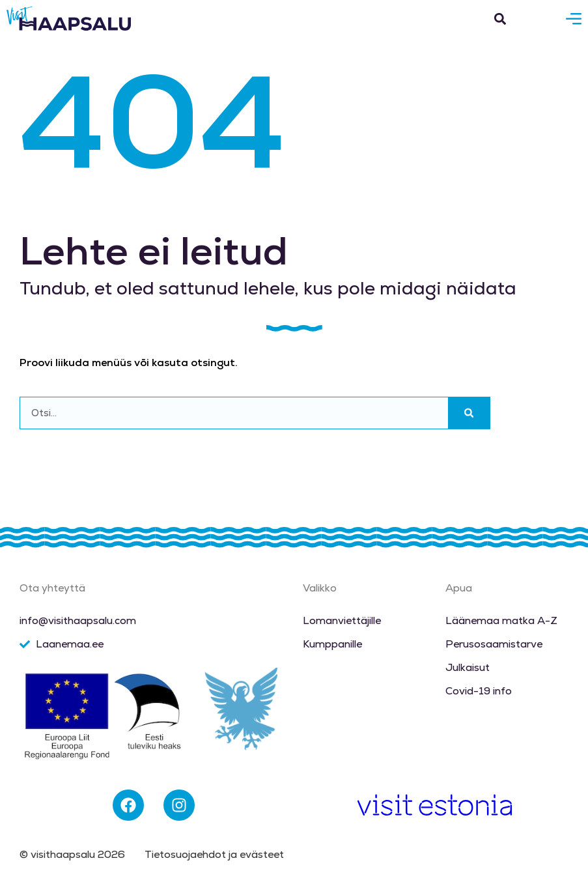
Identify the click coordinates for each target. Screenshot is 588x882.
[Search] (469, 413)
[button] (500, 19)
